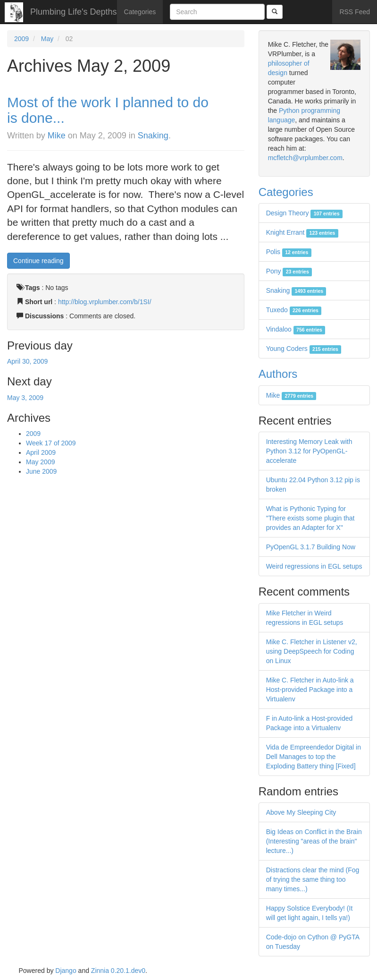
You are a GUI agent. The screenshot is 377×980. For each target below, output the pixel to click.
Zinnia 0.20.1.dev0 (118, 971)
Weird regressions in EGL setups (314, 566)
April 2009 (41, 452)
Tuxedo (294, 310)
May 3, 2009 (25, 398)
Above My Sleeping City (301, 812)
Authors (278, 374)
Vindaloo (296, 329)
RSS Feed (355, 12)
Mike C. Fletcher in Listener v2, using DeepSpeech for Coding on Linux (312, 651)
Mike (57, 136)
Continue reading (38, 261)
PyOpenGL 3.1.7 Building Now (311, 547)
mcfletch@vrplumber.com (305, 158)
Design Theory (304, 213)
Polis (289, 252)
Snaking (153, 136)
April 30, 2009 (27, 361)
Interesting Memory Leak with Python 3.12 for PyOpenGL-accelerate (309, 451)
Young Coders (304, 349)
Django (66, 971)
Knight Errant (302, 232)
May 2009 (40, 462)
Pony (289, 271)
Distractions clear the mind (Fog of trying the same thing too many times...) (313, 879)
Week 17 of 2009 (51, 443)
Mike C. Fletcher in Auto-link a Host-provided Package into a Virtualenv (310, 690)
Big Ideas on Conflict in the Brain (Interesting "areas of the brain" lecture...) (314, 841)
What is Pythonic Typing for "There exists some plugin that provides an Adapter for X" (310, 518)
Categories (140, 12)
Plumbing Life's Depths (74, 12)
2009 (21, 39)
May (47, 39)
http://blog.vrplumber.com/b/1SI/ (105, 302)
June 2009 (41, 471)
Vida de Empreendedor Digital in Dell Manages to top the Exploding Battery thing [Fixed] (314, 757)
